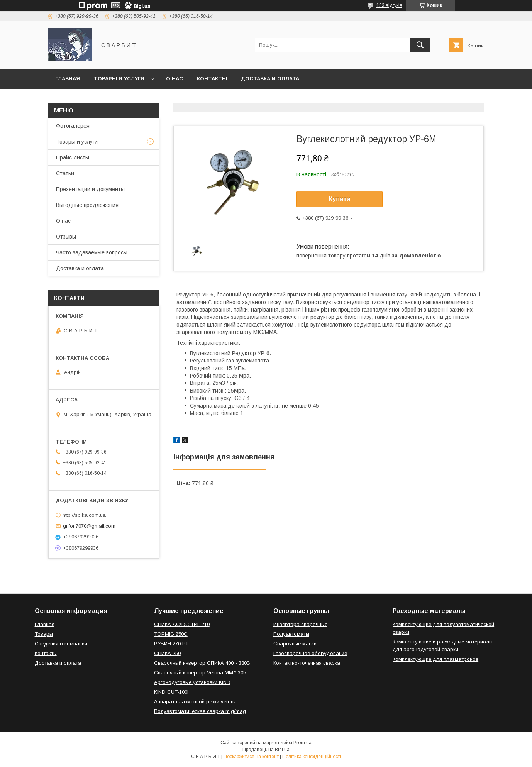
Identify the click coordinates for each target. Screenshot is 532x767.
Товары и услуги (119, 79)
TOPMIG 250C (171, 634)
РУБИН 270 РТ (171, 644)
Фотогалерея (73, 126)
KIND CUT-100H (172, 692)
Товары (44, 634)
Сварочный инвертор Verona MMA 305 (200, 673)
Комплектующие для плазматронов (435, 659)
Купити (340, 199)
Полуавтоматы (291, 634)
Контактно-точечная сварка (307, 663)
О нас (175, 79)
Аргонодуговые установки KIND (192, 682)
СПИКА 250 (167, 653)
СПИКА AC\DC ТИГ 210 (182, 624)
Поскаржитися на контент (251, 757)
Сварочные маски (295, 644)
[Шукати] (420, 45)
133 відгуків (389, 5)
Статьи (65, 173)
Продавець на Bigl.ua (266, 750)
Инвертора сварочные (300, 624)
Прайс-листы (73, 157)
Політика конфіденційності (312, 757)
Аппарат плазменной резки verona (195, 702)
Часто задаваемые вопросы (92, 252)
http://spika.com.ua (84, 515)
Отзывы (66, 237)
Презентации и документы (90, 189)
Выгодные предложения (87, 205)
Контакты (212, 79)
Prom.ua (302, 743)
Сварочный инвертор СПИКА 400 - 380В (202, 663)
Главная (68, 79)
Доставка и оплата (270, 79)
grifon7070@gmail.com (89, 526)
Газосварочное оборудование (310, 653)
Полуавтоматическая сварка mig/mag (200, 711)
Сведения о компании (61, 644)
